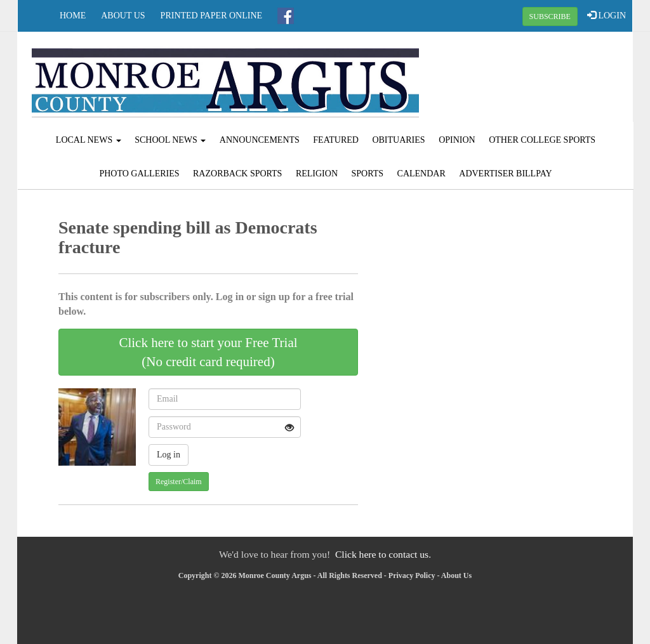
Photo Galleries (139, 174)
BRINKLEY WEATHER (529, 79)
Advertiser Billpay (505, 174)
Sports (368, 174)
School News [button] (170, 140)
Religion (317, 174)
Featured (336, 140)
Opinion (457, 140)
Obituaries (398, 140)
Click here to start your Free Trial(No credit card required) (208, 352)
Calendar (421, 174)
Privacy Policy (412, 575)
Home (73, 16)
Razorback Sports (237, 174)
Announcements (260, 140)
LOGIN (607, 15)
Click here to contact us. (383, 554)
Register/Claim (179, 482)
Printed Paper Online (212, 16)
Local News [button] (89, 140)
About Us (123, 16)
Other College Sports (542, 140)
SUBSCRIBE (550, 16)
